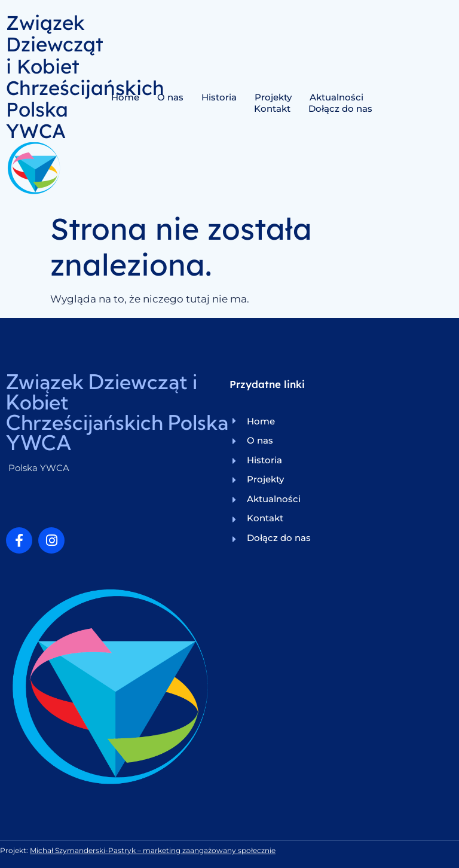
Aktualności (336, 97)
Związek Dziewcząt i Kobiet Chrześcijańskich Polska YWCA (85, 77)
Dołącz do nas (340, 109)
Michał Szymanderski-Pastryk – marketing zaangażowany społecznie (153, 850)
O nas (170, 97)
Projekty (273, 97)
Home (125, 97)
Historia (219, 97)
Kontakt (272, 109)
